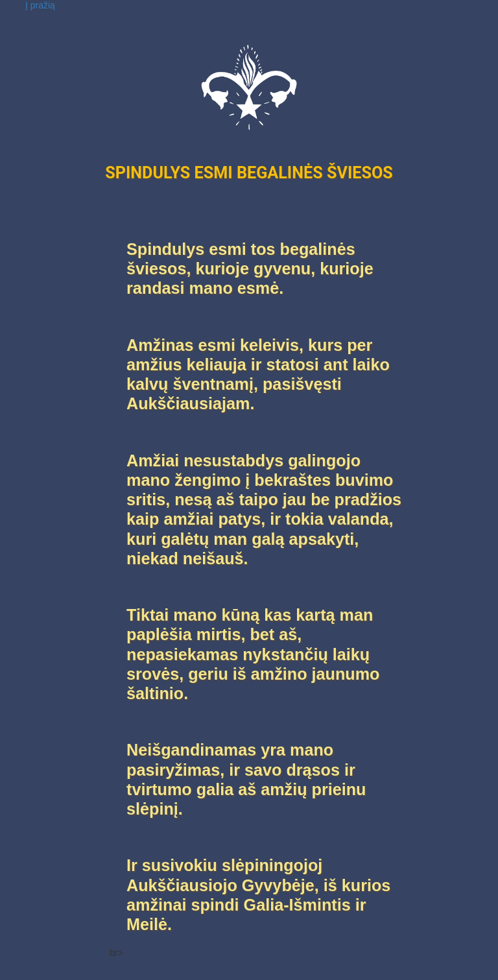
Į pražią (40, 5)
